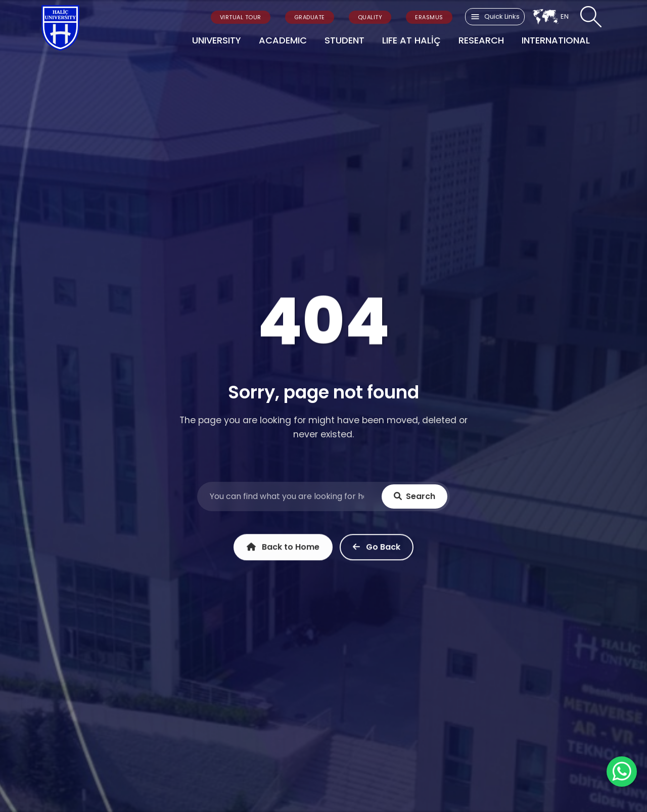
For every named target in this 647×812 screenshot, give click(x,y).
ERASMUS (429, 17)
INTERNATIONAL (556, 40)
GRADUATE (310, 17)
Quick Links (495, 17)
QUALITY (370, 17)
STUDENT (344, 40)
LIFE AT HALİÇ (411, 40)
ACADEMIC (283, 40)
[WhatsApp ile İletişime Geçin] (622, 772)
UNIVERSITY (217, 40)
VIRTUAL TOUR (241, 17)
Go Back (377, 549)
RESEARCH (481, 40)
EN (550, 17)
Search (414, 497)
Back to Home (283, 549)
